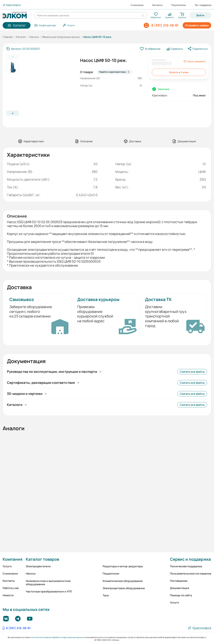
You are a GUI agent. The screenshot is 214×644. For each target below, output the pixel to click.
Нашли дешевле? (195, 61)
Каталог (21, 37)
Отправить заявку (197, 25)
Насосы (34, 37)
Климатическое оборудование (123, 581)
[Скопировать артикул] (23, 49)
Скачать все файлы (192, 372)
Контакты (157, 5)
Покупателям (178, 5)
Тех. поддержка (203, 5)
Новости (8, 595)
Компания (13, 559)
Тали (106, 595)
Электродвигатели (38, 566)
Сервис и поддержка (190, 559)
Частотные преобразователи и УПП (49, 591)
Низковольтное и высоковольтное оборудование (48, 583)
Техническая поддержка (186, 566)
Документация (180, 588)
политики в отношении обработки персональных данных (57, 637)
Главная (8, 37)
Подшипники (111, 574)
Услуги (7, 566)
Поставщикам (179, 581)
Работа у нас (11, 588)
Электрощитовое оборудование (124, 588)
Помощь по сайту (181, 595)
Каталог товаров (42, 559)
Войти (200, 15)
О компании (137, 5)
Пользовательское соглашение (191, 574)
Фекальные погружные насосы (61, 37)
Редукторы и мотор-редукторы (123, 566)
